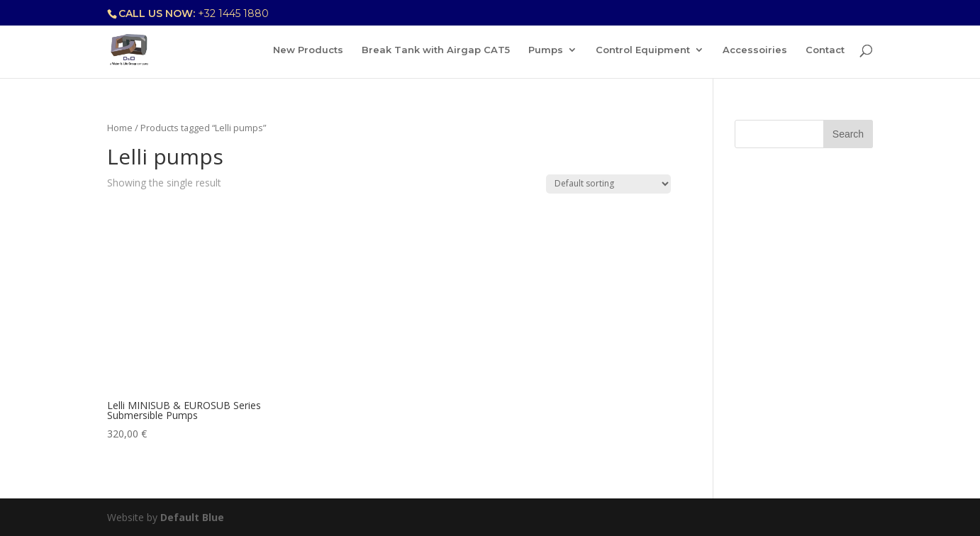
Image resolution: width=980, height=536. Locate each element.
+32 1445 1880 (233, 13)
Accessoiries (755, 50)
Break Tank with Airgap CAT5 (436, 50)
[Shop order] (608, 184)
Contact (825, 50)
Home (120, 128)
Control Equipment (643, 50)
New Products (308, 50)
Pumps (546, 50)
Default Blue (192, 517)
